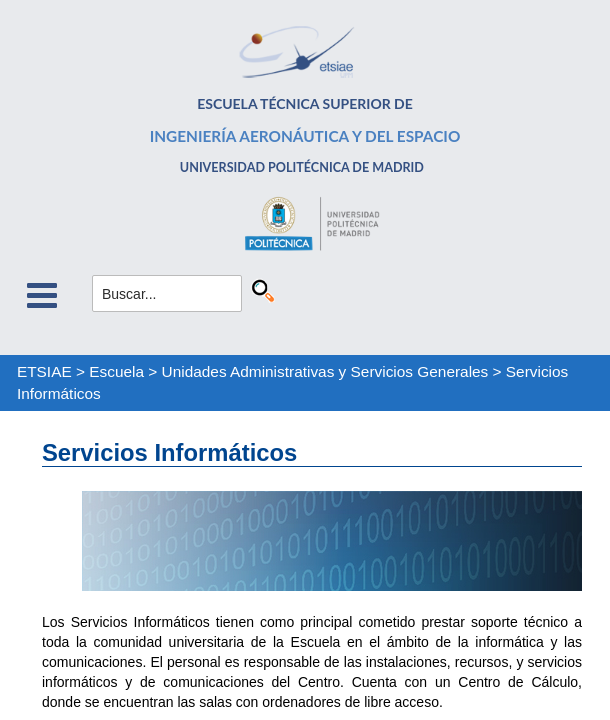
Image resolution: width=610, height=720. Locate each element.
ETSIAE (44, 371)
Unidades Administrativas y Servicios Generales (325, 371)
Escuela (116, 371)
